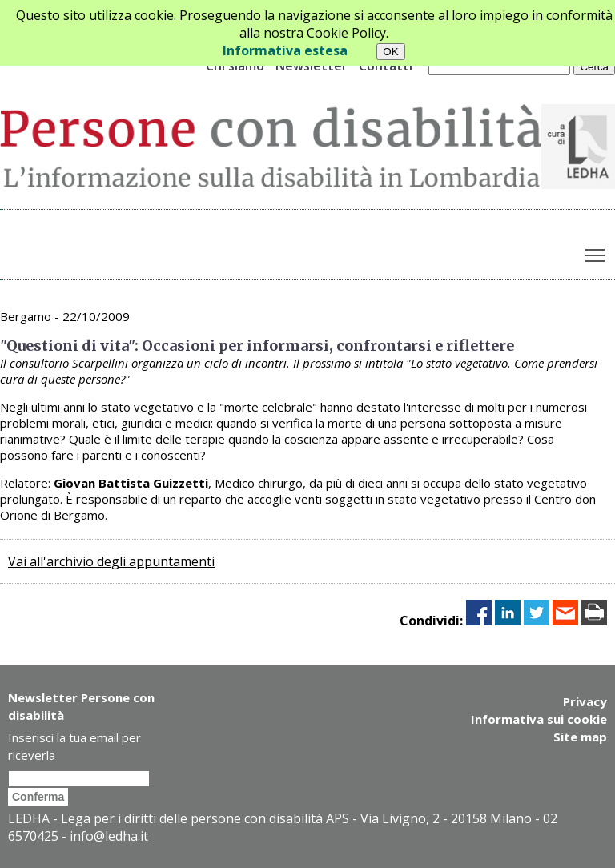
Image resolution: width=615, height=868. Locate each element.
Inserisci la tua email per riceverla (74, 746)
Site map (580, 737)
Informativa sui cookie (539, 719)
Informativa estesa (285, 50)
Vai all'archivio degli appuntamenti (111, 561)
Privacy (585, 701)
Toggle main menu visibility (596, 251)
